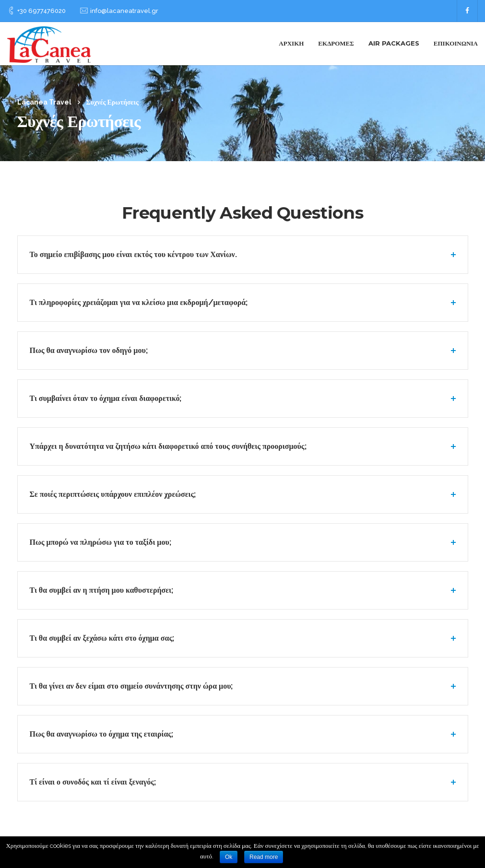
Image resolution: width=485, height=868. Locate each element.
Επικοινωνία (456, 43)
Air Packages (394, 43)
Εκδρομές (336, 43)
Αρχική (291, 43)
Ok (229, 857)
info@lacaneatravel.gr (124, 11)
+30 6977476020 (41, 11)
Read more (264, 857)
